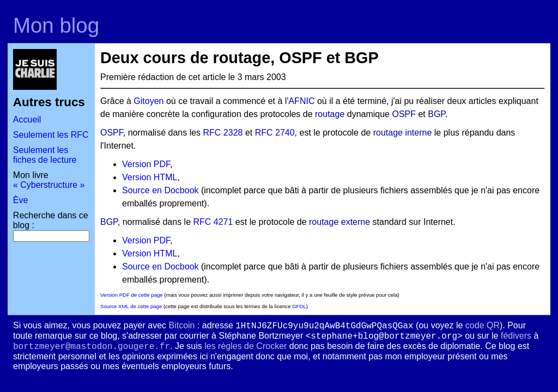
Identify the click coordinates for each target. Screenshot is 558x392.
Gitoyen (148, 101)
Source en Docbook (160, 190)
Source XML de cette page (131, 306)
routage (330, 114)
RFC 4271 (213, 222)
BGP (436, 114)
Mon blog (56, 25)
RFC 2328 (223, 133)
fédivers (516, 336)
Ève (21, 200)
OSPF (404, 114)
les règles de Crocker (245, 346)
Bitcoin (181, 325)
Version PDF (146, 164)
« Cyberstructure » (49, 185)
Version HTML (150, 177)
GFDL (299, 306)
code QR (483, 325)
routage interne (403, 133)
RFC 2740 (275, 133)
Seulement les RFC (51, 135)
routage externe (339, 222)
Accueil (27, 120)
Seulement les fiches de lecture (45, 155)
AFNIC (301, 101)
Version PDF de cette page (132, 295)
